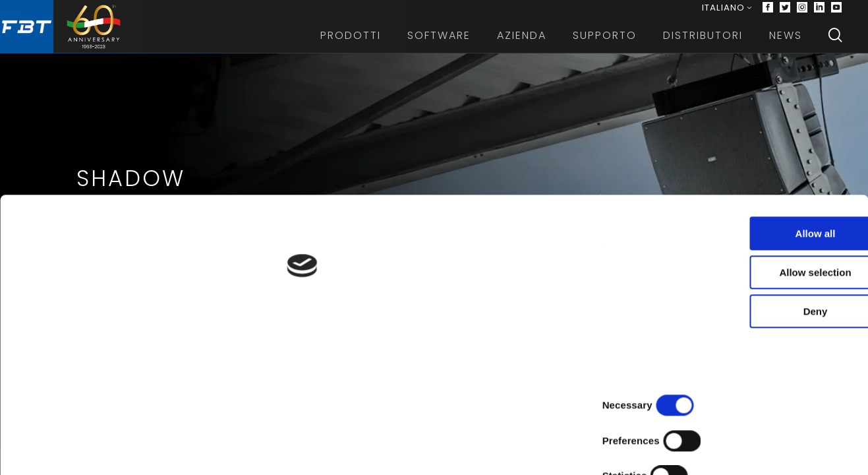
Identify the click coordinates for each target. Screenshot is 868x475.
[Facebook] (768, 13)
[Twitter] (785, 13)
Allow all (758, 313)
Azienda (522, 46)
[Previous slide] (21, 280)
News (786, 46)
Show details (692, 449)
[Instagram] (802, 13)
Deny (758, 391)
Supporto (605, 46)
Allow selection (758, 352)
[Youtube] (836, 13)
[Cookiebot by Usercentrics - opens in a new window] (85, 449)
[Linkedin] (819, 13)
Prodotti (351, 46)
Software (439, 46)
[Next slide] (847, 280)
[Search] (835, 46)
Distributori (703, 46)
